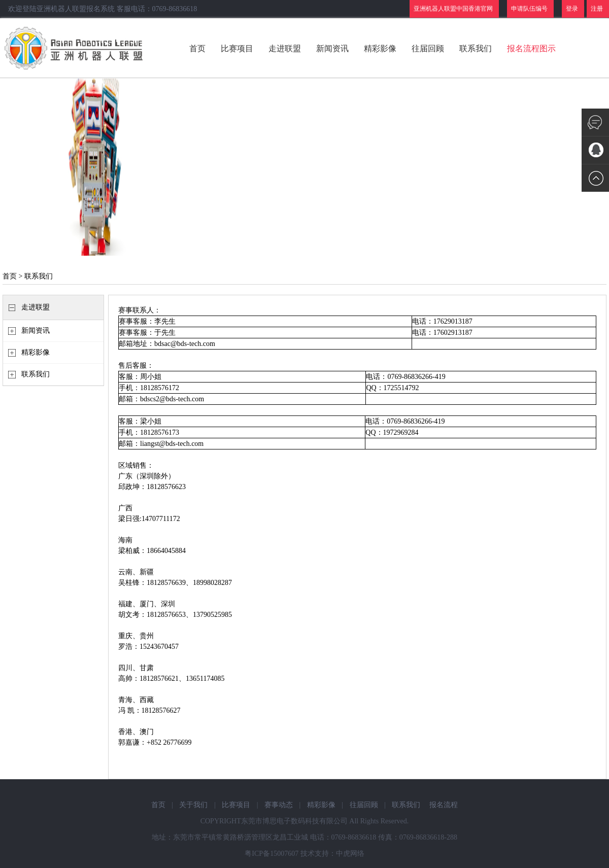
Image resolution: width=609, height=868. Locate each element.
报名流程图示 (531, 48)
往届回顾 (428, 48)
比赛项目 (237, 48)
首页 (197, 48)
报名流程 (444, 805)
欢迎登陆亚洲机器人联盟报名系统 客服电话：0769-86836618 (103, 9)
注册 (597, 9)
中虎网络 (350, 854)
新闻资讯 (332, 48)
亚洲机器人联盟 (75, 48)
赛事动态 (279, 805)
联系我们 (476, 48)
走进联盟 (285, 48)
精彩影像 (380, 48)
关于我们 (193, 805)
